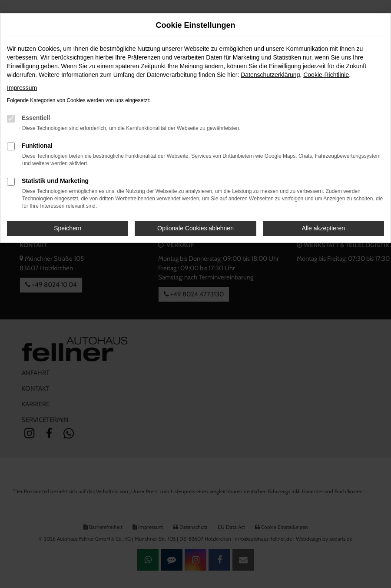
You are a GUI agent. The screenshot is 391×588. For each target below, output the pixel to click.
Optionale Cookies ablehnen (195, 228)
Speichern (68, 228)
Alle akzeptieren (324, 228)
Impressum (22, 88)
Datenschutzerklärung (270, 75)
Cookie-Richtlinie (326, 75)
